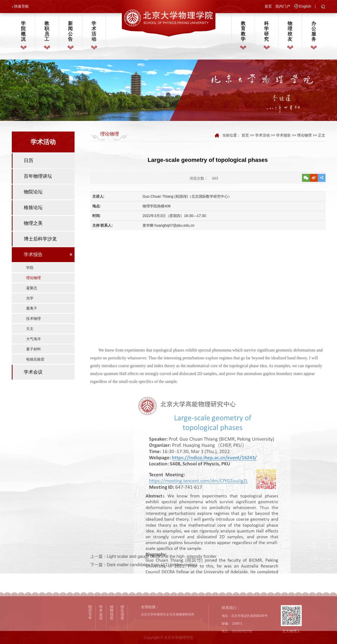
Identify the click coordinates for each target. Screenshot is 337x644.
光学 (30, 308)
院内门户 (283, 7)
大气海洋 (33, 349)
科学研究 (266, 33)
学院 (30, 278)
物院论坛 (33, 202)
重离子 (32, 318)
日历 (28, 171)
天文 (30, 339)
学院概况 (23, 33)
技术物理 (33, 329)
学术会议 (33, 382)
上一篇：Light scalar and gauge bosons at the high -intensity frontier (153, 564)
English (305, 7)
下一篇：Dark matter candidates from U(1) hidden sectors (144, 573)
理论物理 (33, 288)
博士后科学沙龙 (40, 249)
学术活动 (94, 33)
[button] (323, 8)
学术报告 (33, 265)
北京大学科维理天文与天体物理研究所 (168, 642)
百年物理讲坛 (38, 186)
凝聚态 (32, 298)
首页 (268, 7)
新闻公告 (70, 33)
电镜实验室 (35, 369)
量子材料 (33, 359)
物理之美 (33, 233)
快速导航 (21, 7)
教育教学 (243, 33)
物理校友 (290, 33)
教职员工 (47, 33)
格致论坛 (33, 218)
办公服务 (314, 33)
